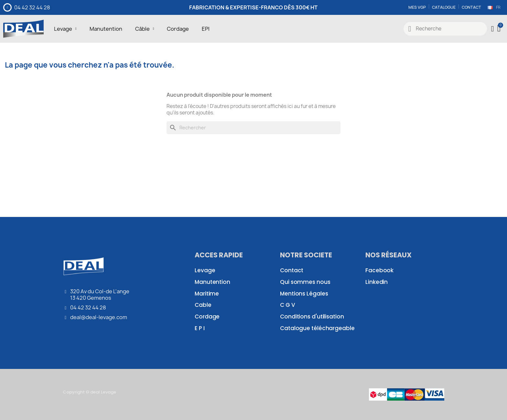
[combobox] (445, 29)
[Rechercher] (253, 128)
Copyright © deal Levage (89, 392)
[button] (500, 29)
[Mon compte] (493, 29)
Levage (65, 29)
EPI (206, 29)
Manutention (106, 29)
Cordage (178, 29)
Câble (145, 29)
